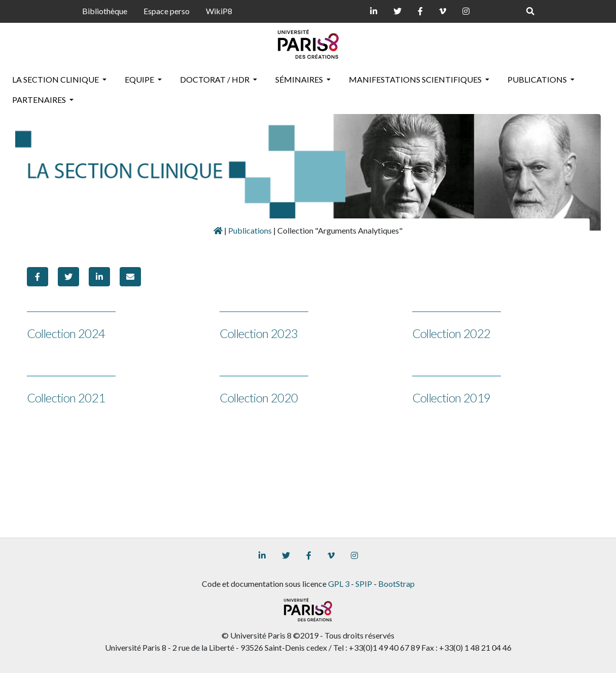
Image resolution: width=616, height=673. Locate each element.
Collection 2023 (259, 333)
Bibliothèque (105, 11)
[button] (38, 277)
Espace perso (167, 11)
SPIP (364, 584)
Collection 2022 (451, 333)
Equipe (140, 79)
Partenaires (40, 100)
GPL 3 (339, 584)
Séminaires (300, 79)
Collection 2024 (66, 333)
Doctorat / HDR (215, 79)
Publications (538, 79)
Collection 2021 (66, 398)
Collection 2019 (451, 398)
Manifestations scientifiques (416, 79)
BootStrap (396, 584)
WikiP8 (219, 11)
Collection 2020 (259, 398)
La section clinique (56, 79)
